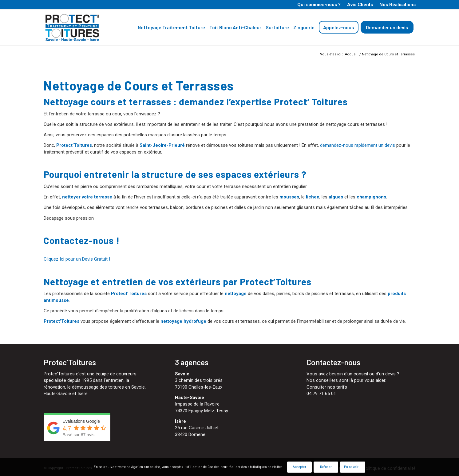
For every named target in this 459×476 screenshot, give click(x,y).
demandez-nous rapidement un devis (358, 145)
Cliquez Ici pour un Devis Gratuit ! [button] (77, 259)
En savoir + (353, 467)
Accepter (299, 467)
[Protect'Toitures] (84, 27)
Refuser (326, 467)
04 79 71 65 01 (321, 394)
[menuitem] (319, 5)
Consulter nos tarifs (327, 387)
